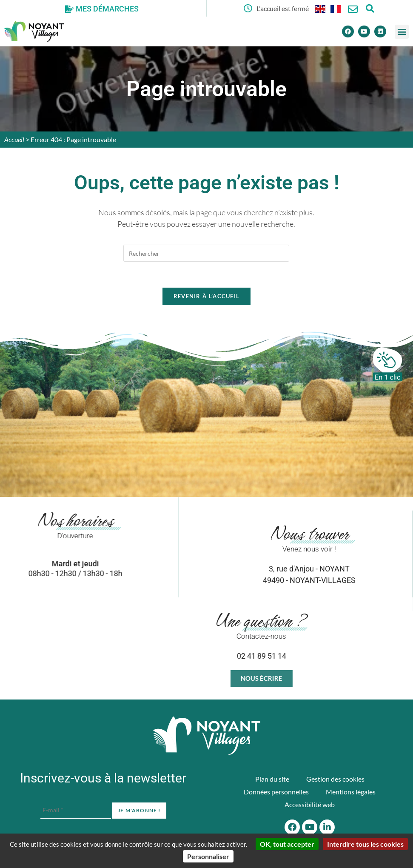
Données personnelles (276, 792)
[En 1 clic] (387, 364)
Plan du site (272, 779)
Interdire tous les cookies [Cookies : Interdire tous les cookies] (365, 844)
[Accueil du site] (207, 736)
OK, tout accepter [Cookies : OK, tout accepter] (287, 844)
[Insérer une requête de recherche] (206, 253)
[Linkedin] (380, 31)
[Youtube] (364, 31)
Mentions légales (351, 792)
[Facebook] (348, 31)
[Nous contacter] (353, 9)
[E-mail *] (76, 810)
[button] (402, 32)
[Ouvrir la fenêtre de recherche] (370, 8)
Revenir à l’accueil (207, 296)
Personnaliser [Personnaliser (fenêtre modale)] (208, 856)
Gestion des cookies (335, 779)
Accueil (14, 139)
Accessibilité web (310, 804)
